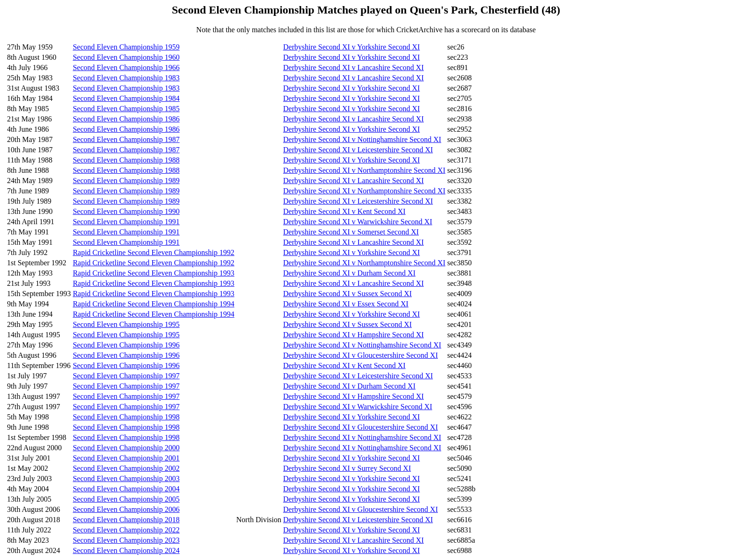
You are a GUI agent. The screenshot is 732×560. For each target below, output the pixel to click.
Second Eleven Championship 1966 (126, 67)
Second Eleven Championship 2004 (126, 489)
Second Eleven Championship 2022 (126, 530)
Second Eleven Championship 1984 (126, 98)
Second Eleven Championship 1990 (126, 211)
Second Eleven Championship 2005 (126, 499)
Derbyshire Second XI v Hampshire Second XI (354, 335)
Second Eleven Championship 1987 (126, 139)
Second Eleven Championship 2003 (126, 478)
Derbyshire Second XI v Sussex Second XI (348, 294)
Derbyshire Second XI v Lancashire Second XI (354, 67)
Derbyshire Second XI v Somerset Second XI (351, 232)
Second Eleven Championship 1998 (126, 417)
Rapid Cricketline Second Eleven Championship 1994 (154, 304)
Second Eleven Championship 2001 (126, 458)
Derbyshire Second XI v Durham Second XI (349, 273)
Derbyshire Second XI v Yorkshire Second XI (352, 47)
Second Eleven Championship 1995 (126, 324)
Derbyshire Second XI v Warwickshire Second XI (358, 222)
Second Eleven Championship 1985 (126, 109)
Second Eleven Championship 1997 (126, 376)
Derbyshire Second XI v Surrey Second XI (347, 468)
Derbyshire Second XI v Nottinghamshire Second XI (362, 139)
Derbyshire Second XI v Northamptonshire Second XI (364, 170)
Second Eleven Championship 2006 (126, 509)
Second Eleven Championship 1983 (126, 78)
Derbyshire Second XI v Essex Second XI (346, 304)
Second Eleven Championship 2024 (126, 550)
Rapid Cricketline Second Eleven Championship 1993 (154, 273)
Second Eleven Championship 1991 (126, 222)
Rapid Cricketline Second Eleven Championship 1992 (154, 252)
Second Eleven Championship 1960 (126, 57)
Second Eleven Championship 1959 (126, 47)
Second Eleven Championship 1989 (126, 181)
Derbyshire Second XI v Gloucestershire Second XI (361, 355)
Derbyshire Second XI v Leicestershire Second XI (358, 150)
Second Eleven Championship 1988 (126, 160)
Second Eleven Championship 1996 (126, 345)
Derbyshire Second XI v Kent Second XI (345, 211)
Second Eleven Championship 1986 (126, 119)
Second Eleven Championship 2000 (126, 448)
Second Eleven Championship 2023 (126, 540)
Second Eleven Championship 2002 (126, 468)
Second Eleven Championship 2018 (126, 520)
